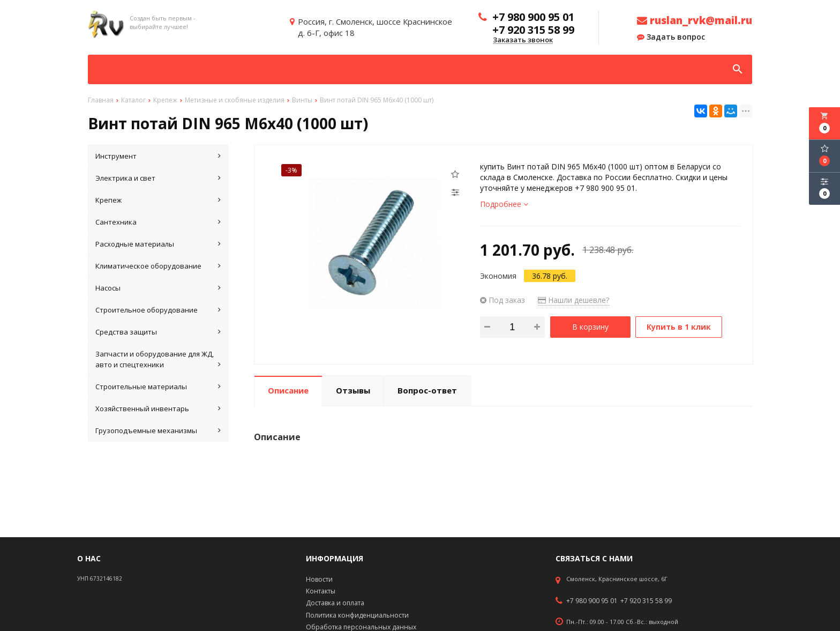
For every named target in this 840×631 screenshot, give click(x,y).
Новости (319, 579)
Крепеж (158, 200)
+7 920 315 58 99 (646, 601)
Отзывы (353, 390)
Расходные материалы (158, 244)
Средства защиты (158, 332)
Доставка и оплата (335, 603)
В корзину (590, 327)
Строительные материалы (158, 387)
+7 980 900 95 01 (592, 601)
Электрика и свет (158, 178)
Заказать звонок (523, 40)
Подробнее (504, 204)
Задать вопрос (671, 37)
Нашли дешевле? (573, 300)
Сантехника (158, 222)
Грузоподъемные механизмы (158, 430)
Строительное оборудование (158, 310)
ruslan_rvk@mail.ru (695, 20)
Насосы (158, 288)
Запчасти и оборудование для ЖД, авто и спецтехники (158, 359)
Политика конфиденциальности (357, 615)
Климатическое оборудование (158, 266)
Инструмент (158, 156)
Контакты (321, 591)
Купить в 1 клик (679, 327)
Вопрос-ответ (427, 390)
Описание (288, 390)
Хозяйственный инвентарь (158, 409)
